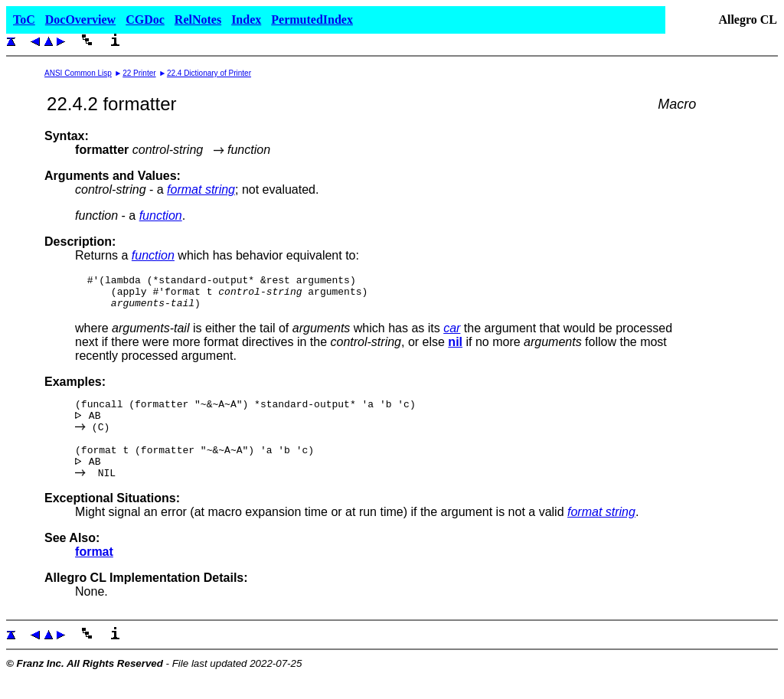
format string (201, 189)
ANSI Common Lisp (78, 73)
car (452, 335)
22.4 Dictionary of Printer (209, 73)
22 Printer (139, 73)
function (161, 216)
